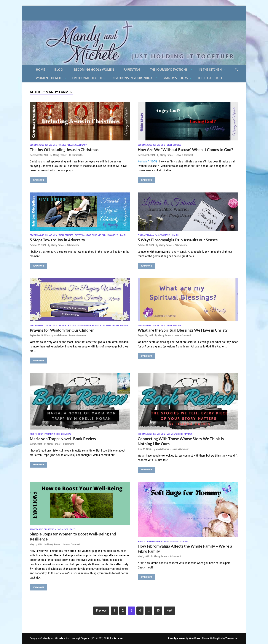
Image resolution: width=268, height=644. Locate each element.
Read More (37, 179)
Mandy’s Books (176, 78)
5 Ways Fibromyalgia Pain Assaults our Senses (178, 240)
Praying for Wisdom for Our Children (62, 330)
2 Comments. (181, 245)
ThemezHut (231, 638)
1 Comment (68, 444)
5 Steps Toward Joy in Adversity (57, 240)
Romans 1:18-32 (147, 161)
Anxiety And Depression (43, 529)
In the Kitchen (210, 70)
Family (63, 145)
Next (169, 611)
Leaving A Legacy (77, 145)
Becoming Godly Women (94, 70)
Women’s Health (49, 78)
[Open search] (236, 70)
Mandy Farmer (60, 155)
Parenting (132, 70)
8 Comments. (73, 245)
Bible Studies (174, 145)
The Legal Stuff (210, 78)
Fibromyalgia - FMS (148, 235)
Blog (59, 70)
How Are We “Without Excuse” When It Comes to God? (185, 149)
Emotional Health (87, 78)
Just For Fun (37, 434)
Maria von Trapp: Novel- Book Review (63, 439)
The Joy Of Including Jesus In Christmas (64, 149)
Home (40, 70)
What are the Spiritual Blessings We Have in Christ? (183, 330)
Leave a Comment (184, 155)
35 (158, 611)
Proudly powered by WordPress (184, 638)
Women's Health (117, 235)
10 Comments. (76, 155)
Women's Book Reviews (115, 325)
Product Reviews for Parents (84, 325)
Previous (101, 611)
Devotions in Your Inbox (132, 78)
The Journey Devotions (169, 70)
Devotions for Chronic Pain (91, 235)
